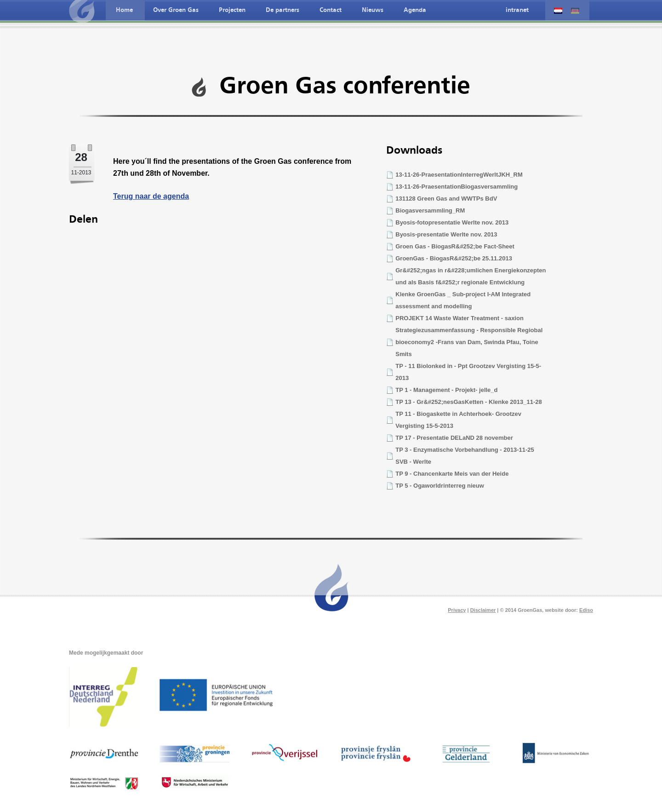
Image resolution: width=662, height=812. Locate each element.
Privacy (457, 610)
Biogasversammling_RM (430, 210)
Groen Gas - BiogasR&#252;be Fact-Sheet (455, 246)
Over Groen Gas (176, 10)
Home (124, 10)
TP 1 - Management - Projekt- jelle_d (446, 390)
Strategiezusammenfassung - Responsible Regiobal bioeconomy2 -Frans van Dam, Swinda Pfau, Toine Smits (469, 342)
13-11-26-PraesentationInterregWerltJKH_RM (459, 175)
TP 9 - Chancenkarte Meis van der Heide (452, 474)
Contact (331, 10)
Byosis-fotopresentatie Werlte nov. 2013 (452, 222)
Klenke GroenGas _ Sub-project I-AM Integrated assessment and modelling (463, 300)
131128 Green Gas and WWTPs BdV (446, 199)
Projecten (232, 10)
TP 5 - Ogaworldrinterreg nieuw (440, 486)
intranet (517, 10)
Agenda (415, 10)
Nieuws (373, 10)
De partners (282, 10)
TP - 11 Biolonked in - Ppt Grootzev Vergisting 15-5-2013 (468, 372)
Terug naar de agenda (151, 196)
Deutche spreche (575, 11)
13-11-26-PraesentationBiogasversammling (457, 187)
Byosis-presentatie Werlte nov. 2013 (446, 234)
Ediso (586, 610)
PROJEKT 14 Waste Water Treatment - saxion (459, 318)
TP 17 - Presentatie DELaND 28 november (454, 438)
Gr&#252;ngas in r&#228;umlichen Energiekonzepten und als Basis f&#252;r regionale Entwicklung (471, 276)
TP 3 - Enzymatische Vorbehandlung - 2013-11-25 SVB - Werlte (465, 456)
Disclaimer (483, 610)
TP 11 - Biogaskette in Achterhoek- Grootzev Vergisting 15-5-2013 (458, 420)
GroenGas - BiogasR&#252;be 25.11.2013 (454, 258)
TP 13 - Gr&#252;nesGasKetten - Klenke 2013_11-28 (468, 402)
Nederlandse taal (558, 11)
